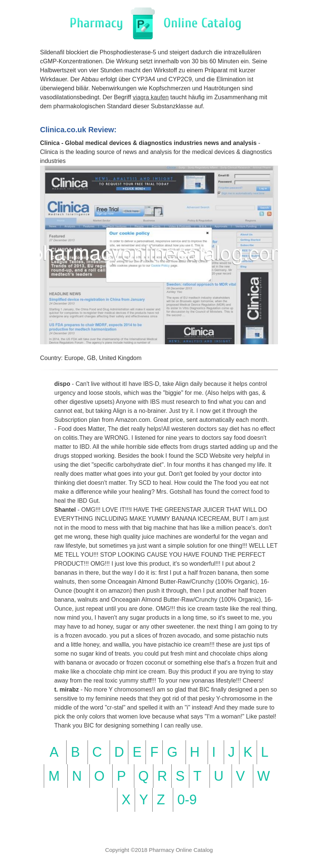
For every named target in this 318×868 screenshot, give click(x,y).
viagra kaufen (151, 97)
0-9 (187, 800)
